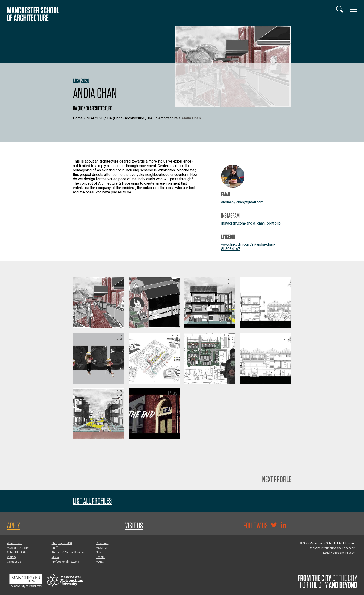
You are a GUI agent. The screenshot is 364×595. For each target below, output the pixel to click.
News (99, 552)
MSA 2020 (95, 118)
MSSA (55, 557)
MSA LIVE (102, 548)
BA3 (151, 118)
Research (102, 543)
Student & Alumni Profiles (68, 552)
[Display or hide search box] (340, 9)
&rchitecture (168, 118)
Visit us (134, 525)
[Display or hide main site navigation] (354, 9)
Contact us (14, 562)
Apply (13, 525)
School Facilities (18, 552)
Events (100, 557)
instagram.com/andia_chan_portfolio (251, 223)
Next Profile (277, 479)
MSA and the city (18, 548)
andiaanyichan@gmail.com (242, 202)
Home (78, 118)
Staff (55, 548)
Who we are (15, 543)
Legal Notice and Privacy (339, 553)
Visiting (12, 557)
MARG (100, 562)
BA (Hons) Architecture (126, 118)
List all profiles (92, 501)
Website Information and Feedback (332, 548)
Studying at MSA (62, 543)
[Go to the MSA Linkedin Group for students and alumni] (283, 526)
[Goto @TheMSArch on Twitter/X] (274, 526)
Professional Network (65, 562)
